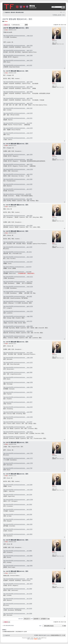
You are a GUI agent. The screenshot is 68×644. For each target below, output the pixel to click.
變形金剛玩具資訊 (20, 12)
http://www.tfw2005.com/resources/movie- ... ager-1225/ (18, 103)
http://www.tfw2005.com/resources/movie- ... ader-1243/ (18, 60)
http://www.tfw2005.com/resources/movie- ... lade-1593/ (18, 216)
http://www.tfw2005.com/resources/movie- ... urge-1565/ (18, 566)
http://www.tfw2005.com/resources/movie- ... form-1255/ (18, 353)
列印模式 (61, 12)
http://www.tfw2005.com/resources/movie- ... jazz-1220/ (18, 247)
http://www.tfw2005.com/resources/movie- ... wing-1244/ (18, 407)
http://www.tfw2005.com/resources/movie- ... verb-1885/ (18, 556)
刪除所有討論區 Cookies (44, 635)
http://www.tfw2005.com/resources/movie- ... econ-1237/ (18, 362)
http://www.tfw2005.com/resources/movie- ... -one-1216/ (18, 490)
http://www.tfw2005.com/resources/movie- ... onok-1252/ (18, 417)
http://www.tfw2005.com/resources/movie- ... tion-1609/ (18, 604)
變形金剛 (13, 12)
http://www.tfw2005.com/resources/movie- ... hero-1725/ (18, 292)
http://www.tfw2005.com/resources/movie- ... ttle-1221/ (18, 252)
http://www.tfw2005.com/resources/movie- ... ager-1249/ (18, 164)
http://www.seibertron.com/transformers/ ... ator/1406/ (17, 194)
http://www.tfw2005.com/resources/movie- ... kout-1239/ (18, 184)
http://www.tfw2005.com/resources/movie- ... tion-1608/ (18, 613)
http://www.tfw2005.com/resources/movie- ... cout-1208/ (18, 485)
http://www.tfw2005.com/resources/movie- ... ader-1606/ (18, 579)
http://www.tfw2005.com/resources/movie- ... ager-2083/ (18, 92)
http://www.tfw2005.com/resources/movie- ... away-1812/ (18, 331)
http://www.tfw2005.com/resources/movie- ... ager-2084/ (18, 159)
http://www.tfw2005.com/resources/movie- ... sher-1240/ (18, 367)
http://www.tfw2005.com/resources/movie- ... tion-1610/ (18, 608)
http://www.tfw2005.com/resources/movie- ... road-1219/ (18, 113)
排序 (35, 619)
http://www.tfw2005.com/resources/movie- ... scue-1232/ (18, 128)
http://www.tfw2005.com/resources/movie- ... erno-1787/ (18, 138)
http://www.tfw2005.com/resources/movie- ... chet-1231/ (18, 118)
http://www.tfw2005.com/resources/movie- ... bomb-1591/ (18, 437)
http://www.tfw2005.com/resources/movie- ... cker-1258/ (18, 179)
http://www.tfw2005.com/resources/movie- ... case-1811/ (18, 432)
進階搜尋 (63, 8)
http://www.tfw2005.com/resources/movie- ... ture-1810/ (18, 422)
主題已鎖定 (6, 25)
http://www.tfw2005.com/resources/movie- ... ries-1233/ (18, 123)
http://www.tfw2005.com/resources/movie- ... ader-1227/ (18, 50)
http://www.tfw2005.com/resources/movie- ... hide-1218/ (18, 108)
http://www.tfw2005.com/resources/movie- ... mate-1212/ (18, 36)
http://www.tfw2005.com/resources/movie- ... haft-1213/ (18, 321)
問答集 (56, 15)
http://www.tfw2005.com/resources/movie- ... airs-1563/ (18, 504)
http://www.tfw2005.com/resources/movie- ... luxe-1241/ (18, 377)
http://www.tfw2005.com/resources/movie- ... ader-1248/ (18, 55)
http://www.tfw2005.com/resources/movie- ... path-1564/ (18, 519)
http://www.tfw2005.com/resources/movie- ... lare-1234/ (18, 495)
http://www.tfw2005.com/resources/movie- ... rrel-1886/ (18, 551)
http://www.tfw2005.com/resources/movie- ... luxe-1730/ (18, 468)
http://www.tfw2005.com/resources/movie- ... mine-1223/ (18, 311)
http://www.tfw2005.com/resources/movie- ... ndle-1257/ (18, 402)
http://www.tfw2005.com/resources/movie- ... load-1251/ (18, 392)
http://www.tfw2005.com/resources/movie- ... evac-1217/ (18, 133)
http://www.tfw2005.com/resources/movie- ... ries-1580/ (18, 589)
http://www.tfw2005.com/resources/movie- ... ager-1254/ (18, 174)
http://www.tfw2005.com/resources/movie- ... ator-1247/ (18, 189)
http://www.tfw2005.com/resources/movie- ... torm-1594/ (18, 225)
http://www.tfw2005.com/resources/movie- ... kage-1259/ (18, 382)
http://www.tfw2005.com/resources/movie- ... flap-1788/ (18, 199)
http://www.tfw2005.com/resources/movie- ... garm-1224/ (18, 306)
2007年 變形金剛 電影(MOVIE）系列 (17, 19)
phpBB (28, 638)
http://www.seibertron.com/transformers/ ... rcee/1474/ (17, 267)
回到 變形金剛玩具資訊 (9, 625)
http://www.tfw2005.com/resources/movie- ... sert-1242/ (18, 65)
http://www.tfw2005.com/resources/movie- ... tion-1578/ (18, 594)
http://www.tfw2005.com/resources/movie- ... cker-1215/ (18, 529)
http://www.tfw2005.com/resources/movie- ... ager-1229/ (18, 98)
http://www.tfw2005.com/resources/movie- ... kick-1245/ (18, 397)
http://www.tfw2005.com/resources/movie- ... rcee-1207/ (18, 262)
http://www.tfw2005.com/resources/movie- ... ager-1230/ (18, 82)
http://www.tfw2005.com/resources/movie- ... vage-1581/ (18, 316)
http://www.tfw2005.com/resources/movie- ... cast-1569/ (18, 412)
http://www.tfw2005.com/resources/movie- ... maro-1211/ (18, 277)
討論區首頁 (7, 12)
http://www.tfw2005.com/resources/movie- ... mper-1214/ (18, 301)
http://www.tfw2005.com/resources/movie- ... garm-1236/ (18, 500)
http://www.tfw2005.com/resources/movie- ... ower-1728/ (18, 453)
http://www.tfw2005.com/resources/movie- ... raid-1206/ (18, 514)
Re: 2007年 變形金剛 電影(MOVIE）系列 (16, 71)
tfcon (6, 21)
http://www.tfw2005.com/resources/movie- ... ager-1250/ (18, 154)
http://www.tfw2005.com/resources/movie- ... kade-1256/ (18, 387)
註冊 (60, 15)
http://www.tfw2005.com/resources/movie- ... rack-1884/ (18, 534)
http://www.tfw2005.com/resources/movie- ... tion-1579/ (18, 599)
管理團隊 (36, 635)
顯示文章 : (24, 619)
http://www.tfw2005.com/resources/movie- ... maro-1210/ (18, 287)
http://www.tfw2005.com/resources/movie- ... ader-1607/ (18, 584)
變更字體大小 (64, 12)
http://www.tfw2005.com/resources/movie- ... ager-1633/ (18, 87)
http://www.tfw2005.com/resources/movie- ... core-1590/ (18, 336)
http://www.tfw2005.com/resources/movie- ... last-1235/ (18, 509)
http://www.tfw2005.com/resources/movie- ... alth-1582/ (18, 296)
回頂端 (65, 68)
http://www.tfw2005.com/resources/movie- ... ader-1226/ (18, 45)
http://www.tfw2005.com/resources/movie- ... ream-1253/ (18, 169)
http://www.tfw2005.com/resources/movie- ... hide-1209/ (18, 524)
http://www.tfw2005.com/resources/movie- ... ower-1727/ (18, 458)
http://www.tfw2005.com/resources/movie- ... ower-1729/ (18, 463)
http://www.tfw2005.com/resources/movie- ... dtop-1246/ (18, 561)
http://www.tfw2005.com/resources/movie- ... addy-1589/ (18, 326)
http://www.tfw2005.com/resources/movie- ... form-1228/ (18, 242)
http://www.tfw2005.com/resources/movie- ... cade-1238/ (18, 358)
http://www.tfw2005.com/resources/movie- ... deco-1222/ (18, 257)
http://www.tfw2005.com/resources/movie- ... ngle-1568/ (18, 372)
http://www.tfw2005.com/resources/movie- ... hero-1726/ (18, 282)
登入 (64, 15)
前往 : (41, 626)
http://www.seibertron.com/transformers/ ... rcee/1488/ (17, 272)
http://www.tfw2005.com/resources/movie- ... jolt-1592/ (17, 427)
